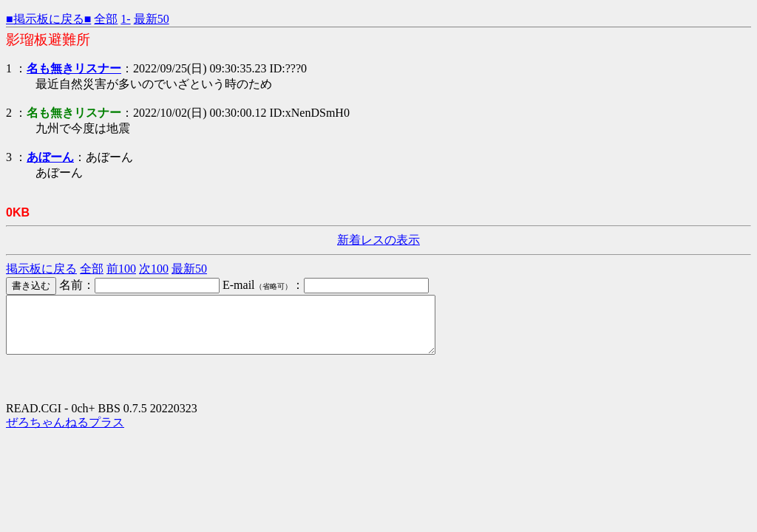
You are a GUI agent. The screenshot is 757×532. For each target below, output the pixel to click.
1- (125, 19)
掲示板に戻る (41, 269)
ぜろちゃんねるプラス (65, 433)
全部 (106, 19)
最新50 (152, 19)
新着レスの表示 (378, 240)
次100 (154, 269)
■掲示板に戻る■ (48, 19)
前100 (121, 269)
